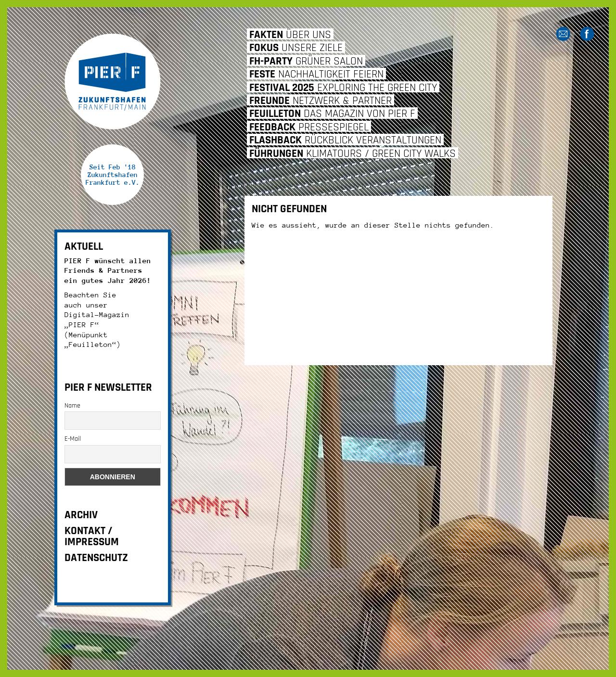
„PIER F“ (82, 325)
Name (72, 406)
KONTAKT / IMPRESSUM (92, 536)
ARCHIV (81, 515)
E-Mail (73, 439)
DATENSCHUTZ (96, 558)
